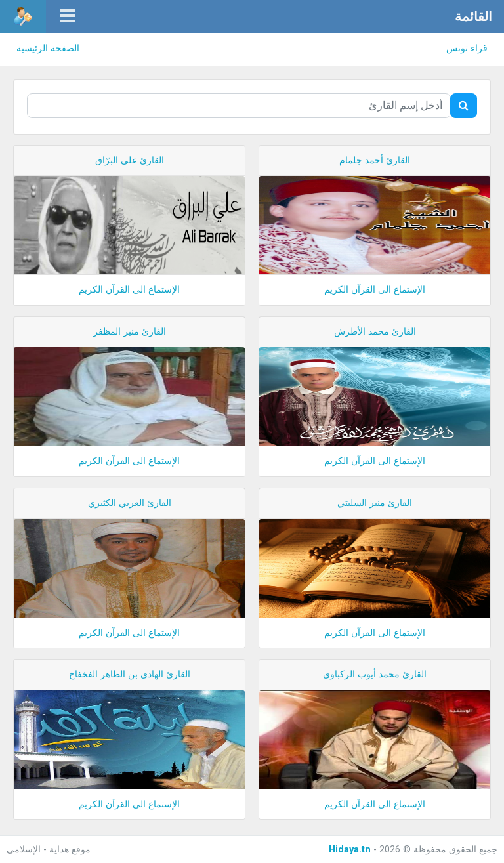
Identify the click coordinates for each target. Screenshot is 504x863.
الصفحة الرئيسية (48, 48)
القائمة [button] (473, 16)
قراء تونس (467, 48)
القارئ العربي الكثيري (130, 503)
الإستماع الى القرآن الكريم (375, 290)
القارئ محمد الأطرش (375, 332)
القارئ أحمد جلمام (375, 160)
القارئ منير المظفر (130, 332)
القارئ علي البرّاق (130, 160)
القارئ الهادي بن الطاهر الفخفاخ (130, 674)
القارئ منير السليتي (375, 503)
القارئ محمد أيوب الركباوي (375, 674)
